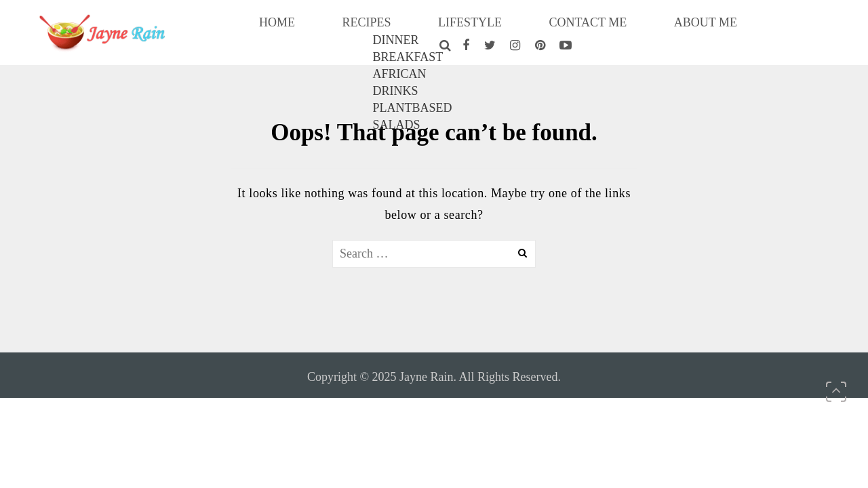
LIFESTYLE (447, 30)
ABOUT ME (633, 30)
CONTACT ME (540, 30)
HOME (299, 30)
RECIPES (366, 30)
